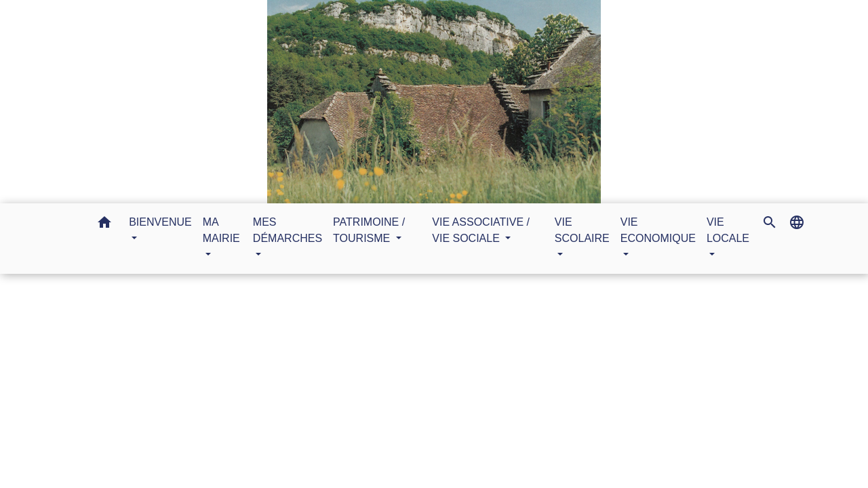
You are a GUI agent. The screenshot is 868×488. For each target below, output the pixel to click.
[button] (104, 225)
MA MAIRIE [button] (221, 230)
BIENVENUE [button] (160, 222)
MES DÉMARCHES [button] (288, 230)
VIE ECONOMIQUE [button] (658, 230)
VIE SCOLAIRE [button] (582, 230)
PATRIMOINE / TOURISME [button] (369, 230)
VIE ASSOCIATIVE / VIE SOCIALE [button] (481, 230)
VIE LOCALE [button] (728, 230)
